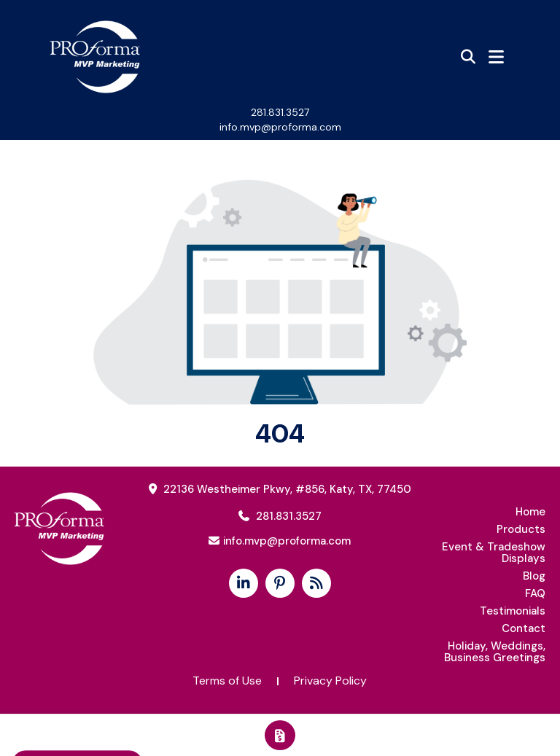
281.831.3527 (280, 112)
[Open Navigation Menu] (496, 57)
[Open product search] (468, 57)
